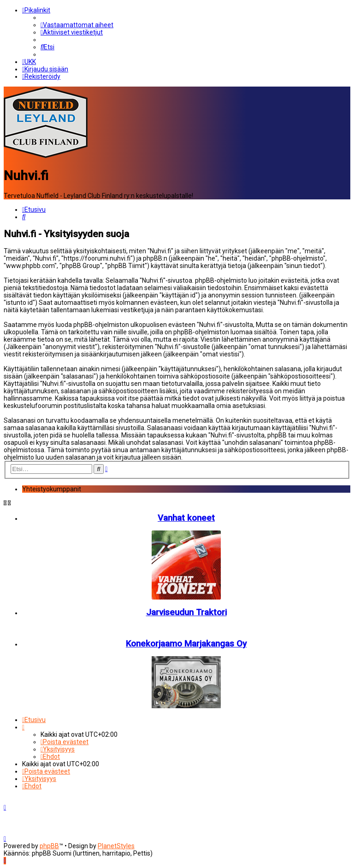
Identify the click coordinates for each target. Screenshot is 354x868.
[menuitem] (77, 25)
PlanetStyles (116, 846)
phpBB (49, 846)
